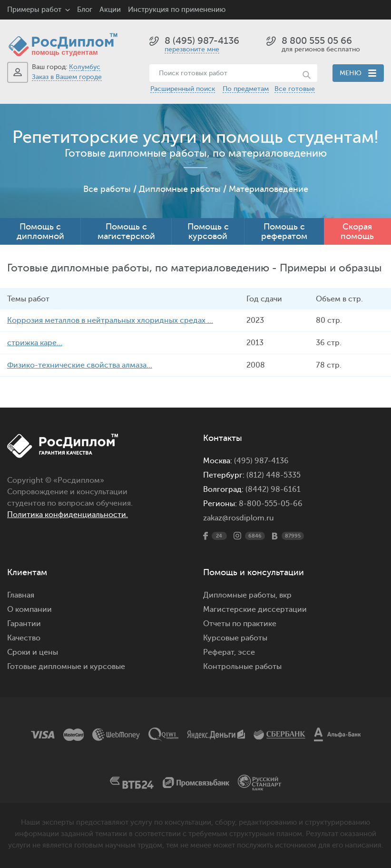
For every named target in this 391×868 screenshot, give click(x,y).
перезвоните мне (192, 49)
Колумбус (85, 67)
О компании (29, 609)
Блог (85, 10)
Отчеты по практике (240, 624)
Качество (24, 638)
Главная (21, 595)
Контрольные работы (242, 667)
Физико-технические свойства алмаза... (80, 365)
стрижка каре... (35, 343)
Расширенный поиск (183, 89)
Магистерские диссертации (255, 609)
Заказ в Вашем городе (67, 77)
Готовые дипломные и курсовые (66, 667)
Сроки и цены (33, 652)
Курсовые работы (235, 638)
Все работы (107, 189)
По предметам (246, 89)
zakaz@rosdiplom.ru (239, 518)
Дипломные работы (180, 189)
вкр (285, 595)
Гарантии (24, 624)
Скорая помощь (357, 231)
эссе (246, 652)
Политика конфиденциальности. (68, 515)
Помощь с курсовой (208, 231)
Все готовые (295, 89)
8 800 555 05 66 (317, 41)
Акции (110, 10)
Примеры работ (34, 10)
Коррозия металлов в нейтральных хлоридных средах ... (110, 320)
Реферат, (220, 652)
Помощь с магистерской (126, 231)
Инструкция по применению (177, 10)
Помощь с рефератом (284, 231)
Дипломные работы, (241, 595)
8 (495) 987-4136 (202, 41)
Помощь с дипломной (40, 231)
